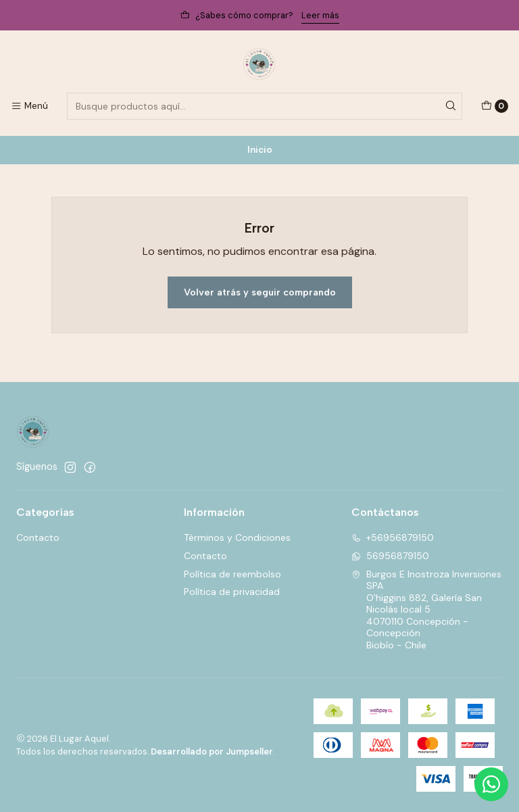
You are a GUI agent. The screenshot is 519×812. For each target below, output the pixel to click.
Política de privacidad (232, 592)
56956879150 (390, 556)
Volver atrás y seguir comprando (260, 292)
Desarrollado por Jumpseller (212, 751)
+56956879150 (393, 538)
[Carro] (495, 106)
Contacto (38, 538)
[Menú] (29, 106)
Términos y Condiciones (237, 538)
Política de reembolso (232, 574)
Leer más (320, 15)
